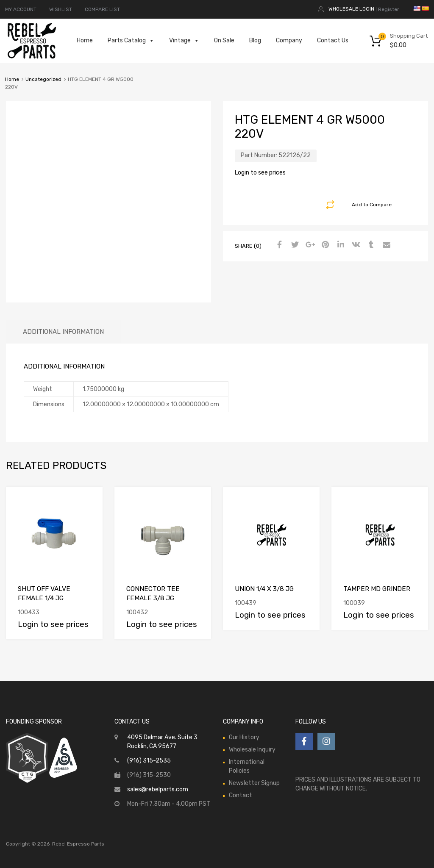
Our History (244, 737)
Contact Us (333, 40)
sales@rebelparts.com (158, 789)
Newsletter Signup (254, 783)
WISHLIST (61, 9)
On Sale (224, 40)
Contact (241, 795)
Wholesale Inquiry (252, 750)
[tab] (63, 332)
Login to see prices (260, 173)
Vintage (184, 41)
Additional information (63, 332)
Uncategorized (43, 79)
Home (85, 40)
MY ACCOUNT (21, 9)
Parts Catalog (131, 41)
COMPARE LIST (102, 9)
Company (289, 40)
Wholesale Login (351, 9)
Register (389, 9)
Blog (255, 40)
